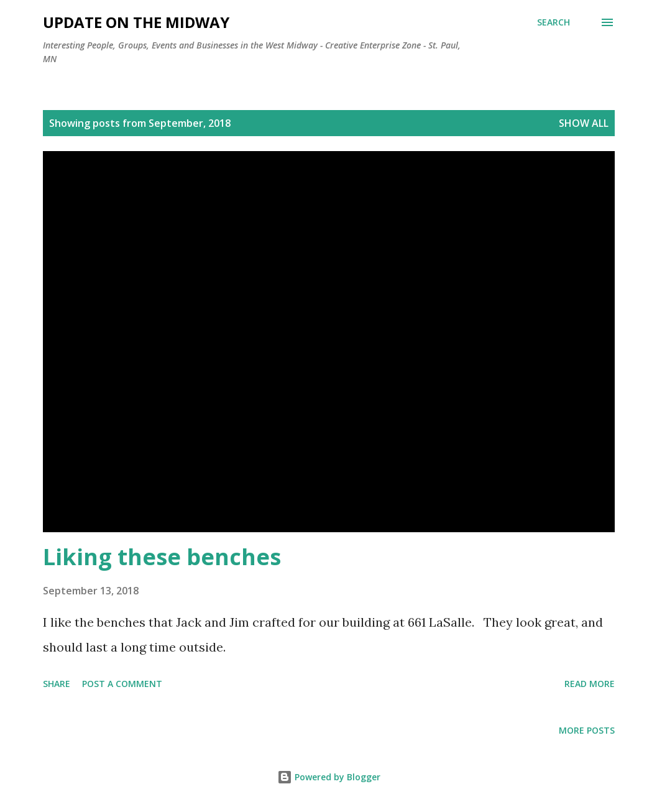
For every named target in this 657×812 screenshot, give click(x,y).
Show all (584, 123)
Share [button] (57, 684)
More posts (587, 730)
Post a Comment (122, 684)
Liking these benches (162, 557)
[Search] (554, 22)
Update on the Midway (136, 22)
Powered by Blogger (329, 777)
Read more (590, 684)
